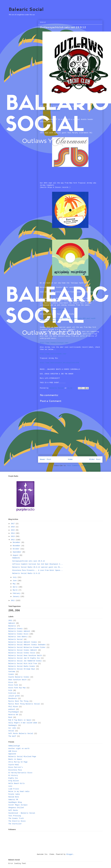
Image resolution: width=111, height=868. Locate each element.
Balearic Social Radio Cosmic (22, 666)
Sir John (12, 728)
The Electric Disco (17, 821)
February (17, 593)
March (16, 590)
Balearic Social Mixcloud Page (22, 757)
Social (11, 731)
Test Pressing (15, 816)
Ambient (12, 623)
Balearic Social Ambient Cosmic (23, 642)
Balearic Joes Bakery (18, 637)
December (17, 542)
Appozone (12, 754)
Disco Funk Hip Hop (17, 688)
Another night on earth (19, 749)
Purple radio (14, 794)
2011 (13, 601)
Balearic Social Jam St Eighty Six (24, 658)
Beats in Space (15, 759)
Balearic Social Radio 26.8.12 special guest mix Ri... (38, 567)
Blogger (70, 854)
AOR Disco (13, 751)
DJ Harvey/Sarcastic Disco (20, 773)
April (16, 587)
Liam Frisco (14, 789)
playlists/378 (59, 363)
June (15, 581)
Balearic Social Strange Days (22, 669)
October (17, 549)
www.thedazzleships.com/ (54, 343)
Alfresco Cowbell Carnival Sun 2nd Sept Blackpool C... (38, 564)
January (17, 597)
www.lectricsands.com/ (53, 354)
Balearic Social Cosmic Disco (22, 653)
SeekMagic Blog (15, 802)
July (15, 577)
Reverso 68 (13, 715)
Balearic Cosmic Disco (18, 634)
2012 (13, 540)
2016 (13, 527)
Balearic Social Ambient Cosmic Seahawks (27, 645)
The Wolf (12, 736)
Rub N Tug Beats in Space (20, 720)
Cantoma (12, 672)
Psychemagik (14, 712)
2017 (13, 524)
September (17, 552)
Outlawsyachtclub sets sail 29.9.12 (29, 561)
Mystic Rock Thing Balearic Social (24, 704)
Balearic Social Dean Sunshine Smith (25, 656)
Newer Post (46, 459)
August (16, 555)
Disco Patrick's (16, 767)
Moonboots (13, 698)
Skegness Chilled (16, 808)
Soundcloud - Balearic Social (22, 813)
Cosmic (11, 674)
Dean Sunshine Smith (17, 680)
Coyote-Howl (14, 765)
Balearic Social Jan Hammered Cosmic (25, 661)
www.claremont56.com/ (53, 310)
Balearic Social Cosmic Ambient (23, 650)
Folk (10, 690)
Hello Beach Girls (17, 783)
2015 (13, 530)
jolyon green (14, 696)
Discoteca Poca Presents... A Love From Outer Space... (38, 570)
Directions (45, 115)
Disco (11, 682)
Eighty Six (13, 778)
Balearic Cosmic (16, 629)
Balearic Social (26, 9)
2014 (13, 533)
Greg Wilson (14, 781)
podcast (12, 709)
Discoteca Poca (15, 770)
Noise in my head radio (19, 791)
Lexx (10, 786)
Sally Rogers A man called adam (23, 723)
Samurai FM (13, 800)
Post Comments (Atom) (77, 466)
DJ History (13, 775)
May (15, 584)
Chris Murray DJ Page (18, 762)
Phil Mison (13, 707)
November (17, 546)
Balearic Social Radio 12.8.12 (26, 573)
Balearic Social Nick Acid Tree (23, 664)
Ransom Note (14, 797)
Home (70, 459)
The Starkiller (15, 824)
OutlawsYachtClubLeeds (50, 111)
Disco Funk (13, 685)
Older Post (95, 459)
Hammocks (16, 558)
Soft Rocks (13, 810)
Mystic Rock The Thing (18, 701)
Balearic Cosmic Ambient (19, 631)
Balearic (12, 626)
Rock (10, 717)
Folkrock (12, 693)
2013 (13, 536)
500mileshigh (14, 746)
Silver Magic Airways (18, 805)
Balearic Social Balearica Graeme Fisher (27, 647)
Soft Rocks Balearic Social (21, 734)
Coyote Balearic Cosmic (19, 677)
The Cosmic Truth (16, 818)
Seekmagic (13, 725)
